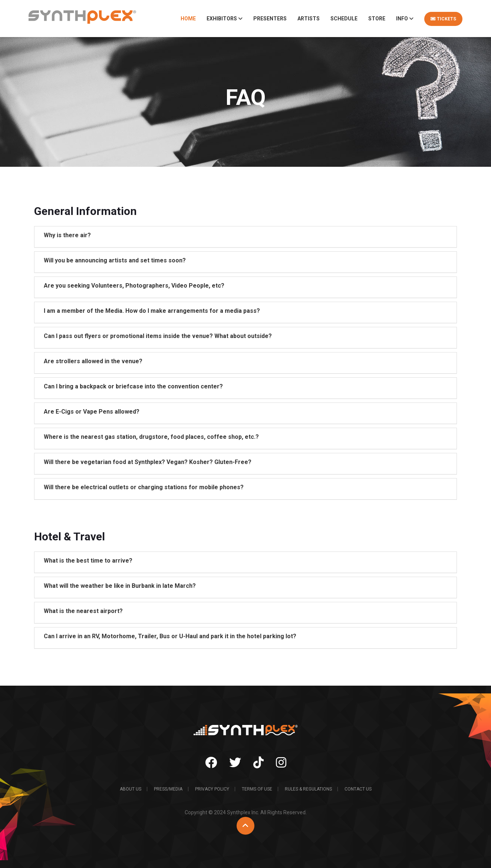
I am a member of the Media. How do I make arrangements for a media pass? (152, 311)
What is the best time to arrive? (88, 561)
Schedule (344, 19)
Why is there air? (67, 235)
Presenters (270, 19)
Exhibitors (225, 19)
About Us (131, 789)
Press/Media (168, 789)
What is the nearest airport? (83, 611)
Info (405, 19)
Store (377, 19)
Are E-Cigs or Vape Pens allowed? (92, 412)
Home (188, 19)
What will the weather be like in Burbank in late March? (120, 586)
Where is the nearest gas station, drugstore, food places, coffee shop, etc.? (151, 437)
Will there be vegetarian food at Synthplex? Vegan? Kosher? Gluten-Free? (148, 462)
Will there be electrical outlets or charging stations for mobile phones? (144, 487)
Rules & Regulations (308, 789)
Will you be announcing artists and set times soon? (115, 260)
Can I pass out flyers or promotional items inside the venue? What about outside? (158, 336)
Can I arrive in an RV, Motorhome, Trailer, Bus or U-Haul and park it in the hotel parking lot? (170, 636)
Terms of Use (257, 789)
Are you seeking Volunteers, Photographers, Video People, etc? (134, 286)
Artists (309, 19)
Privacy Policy (212, 789)
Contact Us (358, 789)
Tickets (443, 19)
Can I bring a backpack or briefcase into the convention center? (133, 386)
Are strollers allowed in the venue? (93, 361)
